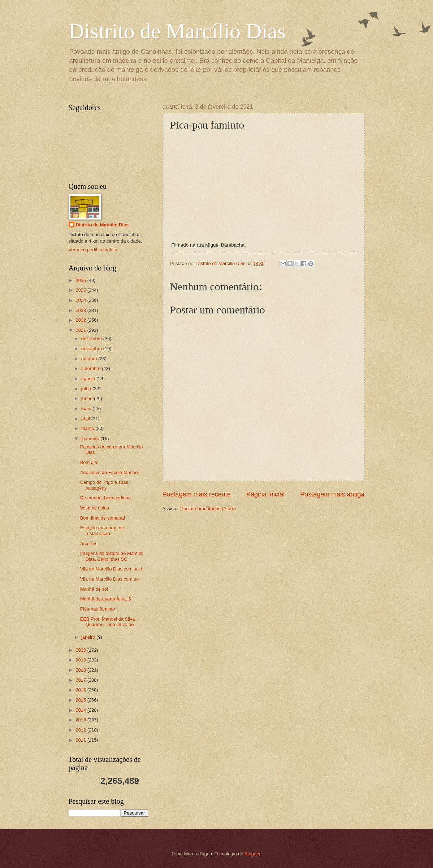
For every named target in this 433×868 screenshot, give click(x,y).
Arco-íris (89, 544)
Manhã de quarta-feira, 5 (106, 599)
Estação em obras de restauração (102, 530)
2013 (81, 720)
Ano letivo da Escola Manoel (109, 472)
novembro (92, 349)
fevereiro (91, 439)
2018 (81, 670)
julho (87, 389)
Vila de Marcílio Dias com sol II (112, 569)
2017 (81, 680)
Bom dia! (89, 462)
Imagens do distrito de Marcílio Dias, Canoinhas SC (112, 556)
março (88, 428)
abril (86, 419)
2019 (81, 660)
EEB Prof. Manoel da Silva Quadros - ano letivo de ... (110, 622)
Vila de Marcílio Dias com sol (110, 579)
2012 (81, 730)
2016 (81, 690)
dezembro (92, 338)
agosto (89, 379)
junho (88, 398)
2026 (81, 280)
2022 (81, 320)
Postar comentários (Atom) (208, 509)
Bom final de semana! (103, 518)
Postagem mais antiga (332, 494)
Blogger (252, 854)
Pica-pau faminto (98, 609)
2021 (81, 330)
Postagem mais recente (197, 494)
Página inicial (265, 494)
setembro (92, 368)
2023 (81, 310)
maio (87, 409)
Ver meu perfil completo (93, 250)
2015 (81, 700)
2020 (81, 650)
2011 (81, 740)
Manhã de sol (94, 589)
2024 (81, 300)
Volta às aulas (95, 508)
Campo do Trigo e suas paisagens (104, 485)
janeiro (89, 637)
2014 (81, 710)
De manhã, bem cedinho (105, 498)
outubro (90, 359)
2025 (81, 290)
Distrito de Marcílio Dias (177, 31)
